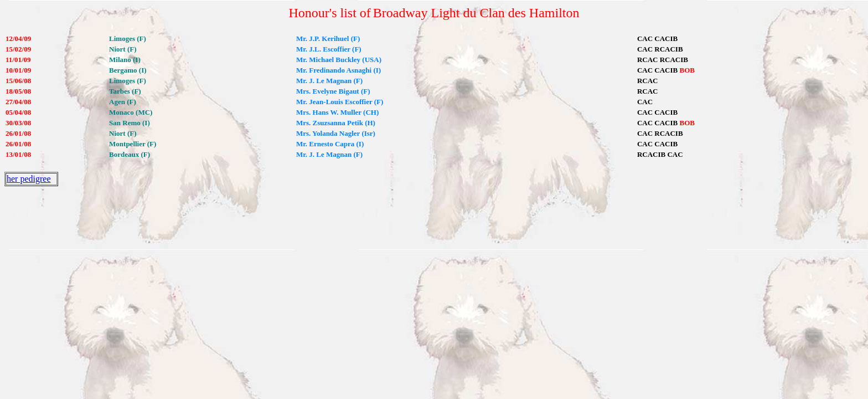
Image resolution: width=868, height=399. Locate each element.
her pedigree (29, 179)
